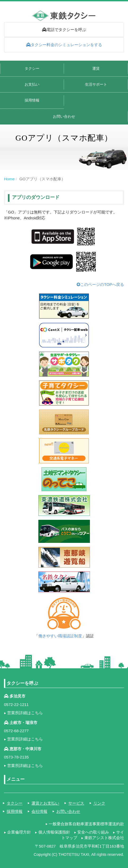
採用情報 (32, 100)
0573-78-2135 (16, 757)
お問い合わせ (64, 117)
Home (9, 179)
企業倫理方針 (19, 832)
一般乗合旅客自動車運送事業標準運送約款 (86, 824)
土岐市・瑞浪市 (23, 723)
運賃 (96, 69)
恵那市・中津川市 (25, 749)
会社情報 (39, 811)
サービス (76, 803)
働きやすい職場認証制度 (60, 636)
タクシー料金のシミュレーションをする (64, 45)
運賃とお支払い (45, 803)
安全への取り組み (93, 832)
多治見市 (17, 696)
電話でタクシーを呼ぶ (64, 30)
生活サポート (96, 84)
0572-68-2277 (16, 731)
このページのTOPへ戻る (100, 284)
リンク (99, 803)
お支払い (32, 84)
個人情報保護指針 (54, 832)
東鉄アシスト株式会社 (104, 838)
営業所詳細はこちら (25, 713)
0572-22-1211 (16, 705)
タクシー (32, 69)
